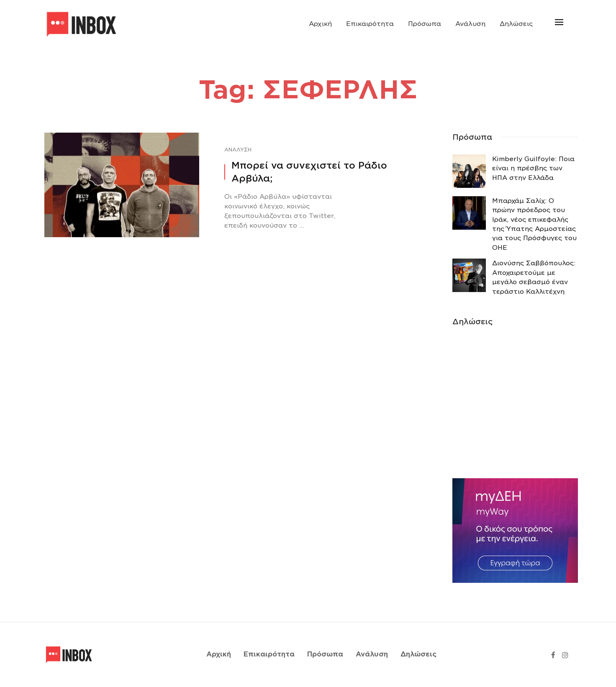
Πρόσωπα (425, 24)
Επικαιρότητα (370, 24)
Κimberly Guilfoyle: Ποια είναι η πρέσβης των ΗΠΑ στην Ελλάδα (533, 168)
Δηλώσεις (516, 24)
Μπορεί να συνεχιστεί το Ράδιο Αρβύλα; (309, 172)
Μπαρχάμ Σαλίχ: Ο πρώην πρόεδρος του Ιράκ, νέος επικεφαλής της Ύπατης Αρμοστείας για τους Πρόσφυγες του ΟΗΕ (534, 224)
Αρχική (320, 24)
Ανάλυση (470, 24)
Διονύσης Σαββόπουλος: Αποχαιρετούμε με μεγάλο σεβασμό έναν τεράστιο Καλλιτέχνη (534, 277)
